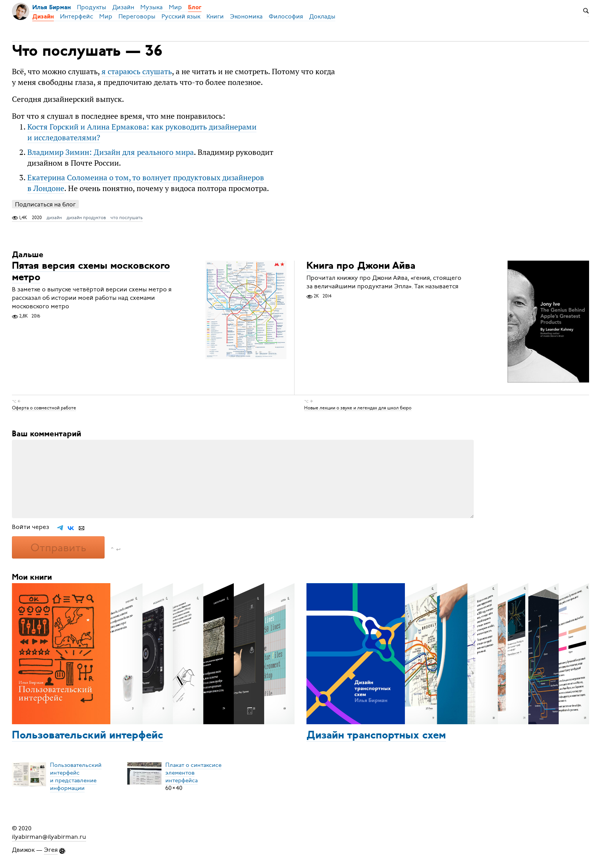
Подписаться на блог (45, 204)
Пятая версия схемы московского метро (91, 272)
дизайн (54, 218)
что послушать (127, 218)
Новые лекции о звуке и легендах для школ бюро (358, 407)
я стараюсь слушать (137, 71)
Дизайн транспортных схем (376, 736)
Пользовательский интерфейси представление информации (76, 777)
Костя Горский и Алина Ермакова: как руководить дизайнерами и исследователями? (142, 132)
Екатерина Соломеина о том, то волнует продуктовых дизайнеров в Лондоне (146, 183)
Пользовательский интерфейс (87, 736)
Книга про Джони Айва (361, 266)
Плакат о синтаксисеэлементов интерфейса (193, 773)
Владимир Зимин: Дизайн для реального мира (111, 152)
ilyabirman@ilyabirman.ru (49, 837)
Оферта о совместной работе (44, 407)
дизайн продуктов (86, 218)
